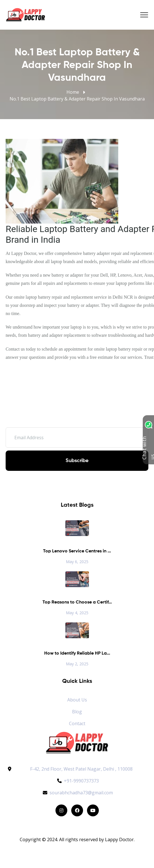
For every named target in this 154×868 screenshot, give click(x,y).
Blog (77, 712)
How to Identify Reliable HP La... (77, 653)
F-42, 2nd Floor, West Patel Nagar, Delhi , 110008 (81, 769)
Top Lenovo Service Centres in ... (77, 551)
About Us (77, 700)
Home (73, 92)
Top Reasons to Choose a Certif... (77, 602)
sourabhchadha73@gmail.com (77, 793)
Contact (77, 723)
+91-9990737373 (77, 781)
